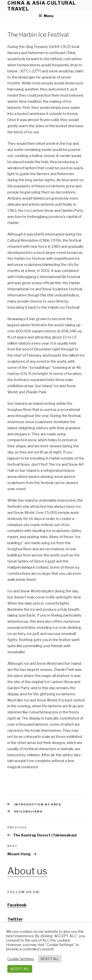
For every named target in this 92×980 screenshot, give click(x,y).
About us (27, 871)
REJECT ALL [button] (50, 959)
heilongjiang (29, 811)
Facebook (17, 905)
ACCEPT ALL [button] (20, 969)
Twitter (15, 919)
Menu (46, 16)
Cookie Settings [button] (21, 959)
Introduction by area (38, 804)
